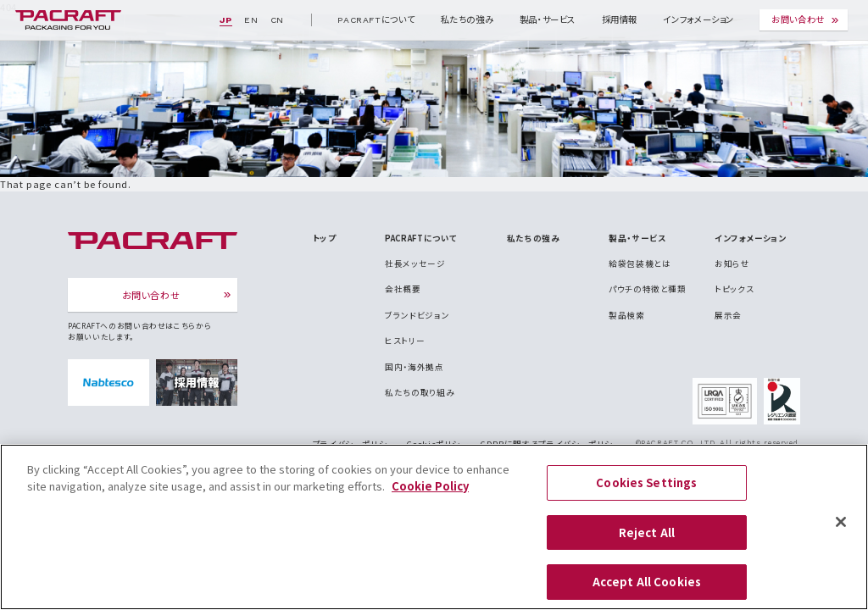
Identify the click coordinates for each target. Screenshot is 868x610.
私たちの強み (467, 20)
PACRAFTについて (376, 20)
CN (277, 20)
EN (251, 20)
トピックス (734, 289)
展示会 (728, 315)
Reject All (647, 542)
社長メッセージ (415, 263)
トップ (325, 238)
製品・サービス (548, 20)
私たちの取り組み (420, 392)
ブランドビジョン (417, 315)
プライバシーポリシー (354, 444)
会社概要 (403, 289)
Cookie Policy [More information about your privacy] (430, 495)
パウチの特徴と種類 (648, 289)
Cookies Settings (646, 493)
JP (225, 20)
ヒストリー (405, 341)
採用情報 (620, 20)
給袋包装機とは (640, 263)
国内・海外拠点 (414, 367)
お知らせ (732, 263)
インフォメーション (698, 20)
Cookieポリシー (438, 444)
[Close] (841, 532)
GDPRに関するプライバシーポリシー (551, 444)
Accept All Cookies (647, 592)
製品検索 (627, 315)
